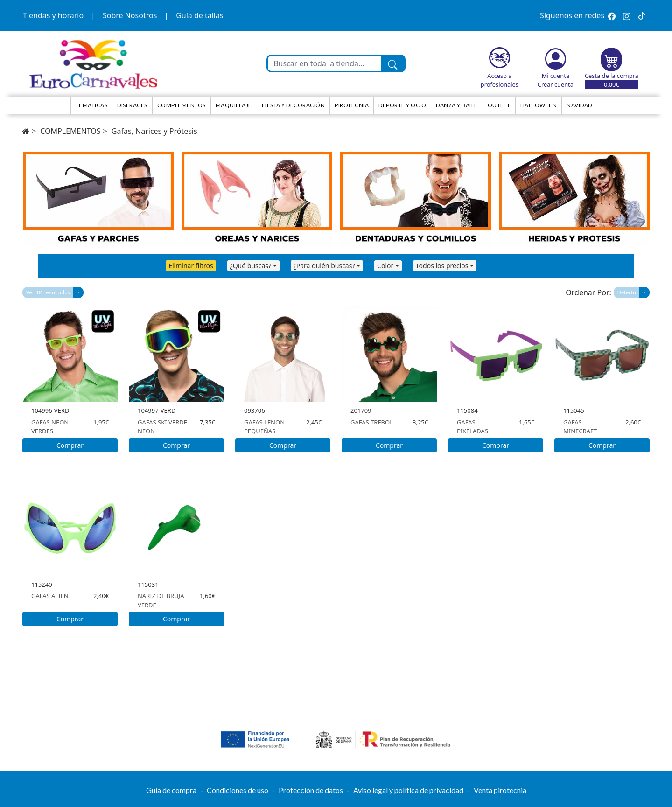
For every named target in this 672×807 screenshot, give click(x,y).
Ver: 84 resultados (48, 292)
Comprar (70, 445)
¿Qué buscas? (251, 266)
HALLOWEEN (539, 105)
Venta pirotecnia (500, 790)
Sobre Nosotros (130, 15)
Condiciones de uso (238, 790)
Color (385, 266)
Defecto (627, 292)
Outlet (499, 105)
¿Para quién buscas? (324, 266)
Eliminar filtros (191, 266)
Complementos (182, 105)
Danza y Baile (457, 105)
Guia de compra (171, 790)
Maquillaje (234, 105)
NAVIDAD (579, 105)
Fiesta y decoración (294, 105)
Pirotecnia (352, 105)
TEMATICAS (92, 105)
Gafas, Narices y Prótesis (154, 131)
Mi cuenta (556, 76)
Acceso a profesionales (500, 80)
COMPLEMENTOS (70, 131)
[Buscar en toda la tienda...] (324, 63)
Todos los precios (442, 266)
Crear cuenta (556, 84)
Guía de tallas (199, 15)
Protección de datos (311, 790)
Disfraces (132, 105)
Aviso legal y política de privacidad (408, 790)
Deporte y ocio (402, 105)
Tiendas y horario (53, 15)
